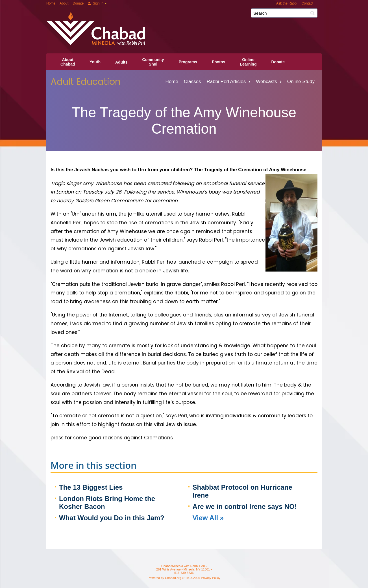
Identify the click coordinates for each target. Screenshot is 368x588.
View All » (208, 518)
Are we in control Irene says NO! (245, 506)
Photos (218, 62)
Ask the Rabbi (287, 3)
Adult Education (86, 82)
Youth (95, 62)
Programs (188, 62)
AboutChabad (68, 62)
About (64, 3)
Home (51, 3)
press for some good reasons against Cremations (112, 438)
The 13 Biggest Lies (91, 487)
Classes (192, 82)
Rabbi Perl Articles (228, 82)
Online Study (301, 82)
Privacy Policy (211, 578)
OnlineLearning (248, 62)
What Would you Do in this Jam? (112, 518)
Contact (307, 3)
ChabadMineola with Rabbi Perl (186, 15)
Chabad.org (173, 578)
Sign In (96, 3)
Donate (78, 3)
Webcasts (269, 82)
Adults (121, 62)
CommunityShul (153, 62)
